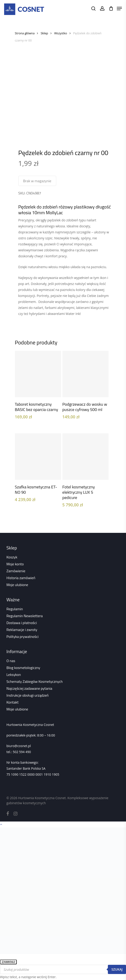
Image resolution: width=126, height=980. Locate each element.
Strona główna (25, 33)
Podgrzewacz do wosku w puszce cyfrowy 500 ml (85, 407)
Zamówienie (16, 571)
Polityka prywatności (22, 637)
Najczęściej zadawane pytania (29, 688)
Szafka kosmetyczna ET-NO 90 (36, 490)
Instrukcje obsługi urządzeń (28, 695)
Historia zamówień (21, 578)
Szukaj (117, 969)
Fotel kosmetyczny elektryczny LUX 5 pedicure (79, 492)
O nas (11, 661)
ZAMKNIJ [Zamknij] (8, 962)
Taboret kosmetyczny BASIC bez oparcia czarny (37, 407)
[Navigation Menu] (119, 9)
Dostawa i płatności (22, 623)
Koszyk (12, 557)
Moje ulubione (17, 585)
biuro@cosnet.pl (19, 746)
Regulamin (15, 609)
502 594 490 (22, 752)
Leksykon (14, 675)
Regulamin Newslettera (25, 616)
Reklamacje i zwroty (22, 630)
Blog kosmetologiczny (23, 668)
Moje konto (15, 564)
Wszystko (61, 33)
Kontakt (13, 702)
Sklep (44, 33)
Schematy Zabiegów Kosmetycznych (35, 681)
